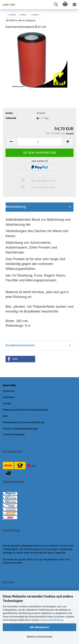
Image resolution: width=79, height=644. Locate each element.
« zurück (12, 15)
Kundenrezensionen (20, 345)
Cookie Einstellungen (14, 434)
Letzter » (36, 15)
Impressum (9, 391)
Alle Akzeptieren (39, 627)
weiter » (24, 15)
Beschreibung (16, 207)
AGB (5, 416)
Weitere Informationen (40, 637)
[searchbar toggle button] (56, 5)
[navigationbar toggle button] (74, 5)
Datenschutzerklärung (52, 620)
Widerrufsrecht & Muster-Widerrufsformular (26, 410)
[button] (20, 359)
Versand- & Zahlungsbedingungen (20, 429)
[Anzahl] (39, 142)
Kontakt (7, 403)
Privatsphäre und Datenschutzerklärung (23, 422)
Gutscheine (9, 397)
